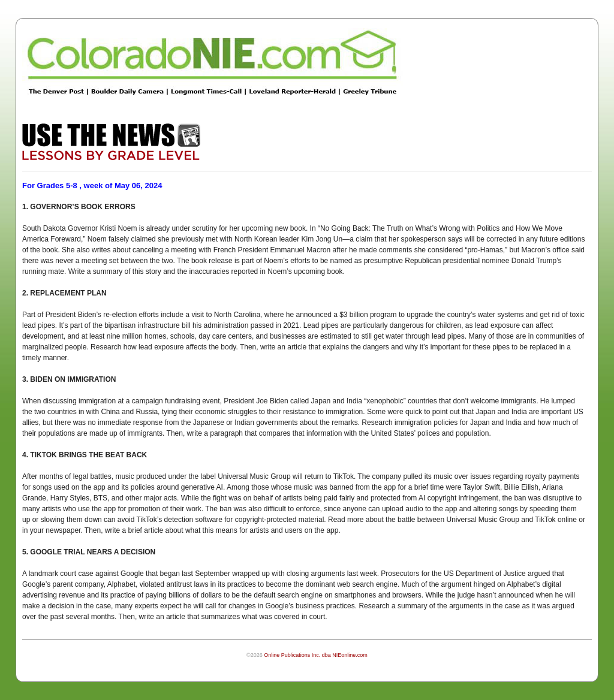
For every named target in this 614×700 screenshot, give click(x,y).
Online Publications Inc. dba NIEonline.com (316, 655)
